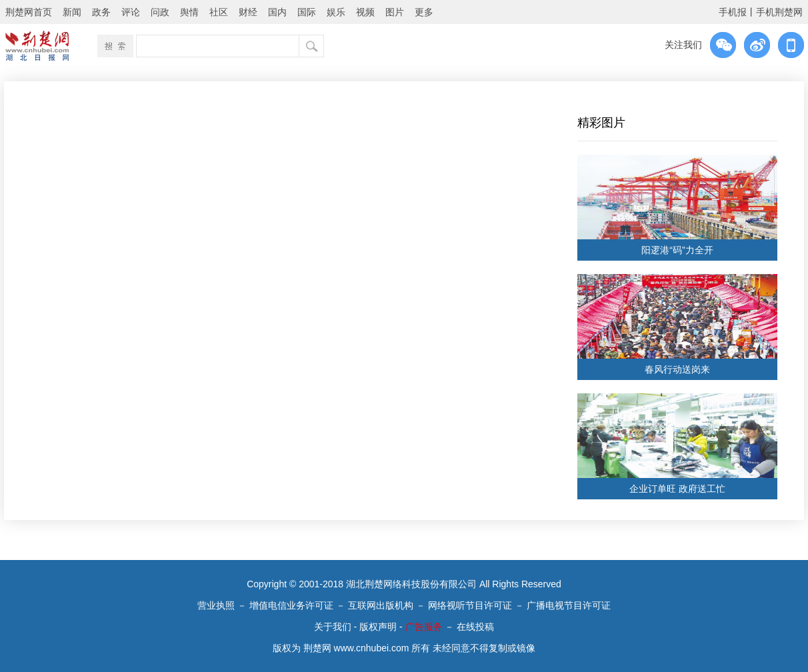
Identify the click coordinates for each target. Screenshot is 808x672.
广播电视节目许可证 (569, 605)
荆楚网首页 (29, 12)
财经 (248, 12)
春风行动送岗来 (677, 369)
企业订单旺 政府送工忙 (677, 489)
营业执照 (216, 605)
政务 (101, 12)
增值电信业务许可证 (291, 605)
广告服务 (424, 627)
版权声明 (378, 627)
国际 (307, 12)
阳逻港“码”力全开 (677, 250)
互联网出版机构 (381, 605)
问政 (160, 12)
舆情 (189, 12)
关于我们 (333, 627)
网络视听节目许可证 (470, 605)
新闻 (72, 12)
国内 (277, 12)
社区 (219, 12)
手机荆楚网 (779, 12)
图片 (395, 12)
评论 (131, 12)
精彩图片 (601, 123)
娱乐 (336, 12)
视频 (365, 12)
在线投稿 (475, 627)
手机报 (733, 12)
